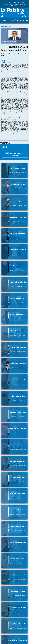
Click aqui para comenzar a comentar (15, 154)
